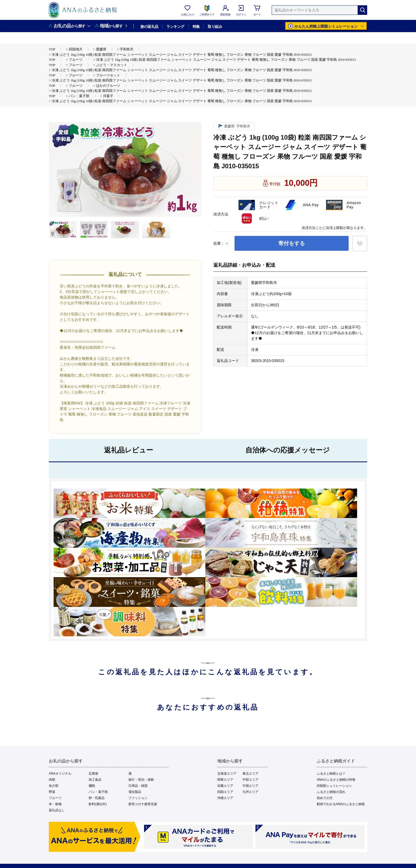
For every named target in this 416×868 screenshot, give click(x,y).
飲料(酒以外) (98, 804)
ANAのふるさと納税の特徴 (336, 780)
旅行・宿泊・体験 (141, 780)
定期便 (93, 774)
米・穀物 (55, 804)
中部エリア (250, 780)
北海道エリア (227, 774)
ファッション (138, 798)
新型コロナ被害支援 (143, 804)
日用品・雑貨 (138, 786)
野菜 (52, 792)
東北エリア (250, 774)
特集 (196, 27)
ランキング (175, 27)
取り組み (215, 27)
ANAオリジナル (60, 774)
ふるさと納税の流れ (331, 792)
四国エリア (225, 792)
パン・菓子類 (98, 792)
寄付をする (292, 243)
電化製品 (135, 792)
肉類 (52, 780)
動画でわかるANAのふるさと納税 (341, 804)
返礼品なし (57, 810)
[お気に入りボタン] (360, 243)
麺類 (92, 786)
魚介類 (54, 786)
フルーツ (55, 798)
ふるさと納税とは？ (331, 774)
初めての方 (325, 798)
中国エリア (250, 786)
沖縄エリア (225, 798)
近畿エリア (225, 786)
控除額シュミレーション (334, 786)
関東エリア (225, 780)
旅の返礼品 (149, 27)
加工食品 (95, 780)
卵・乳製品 (97, 798)
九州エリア (250, 792)
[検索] (362, 10)
